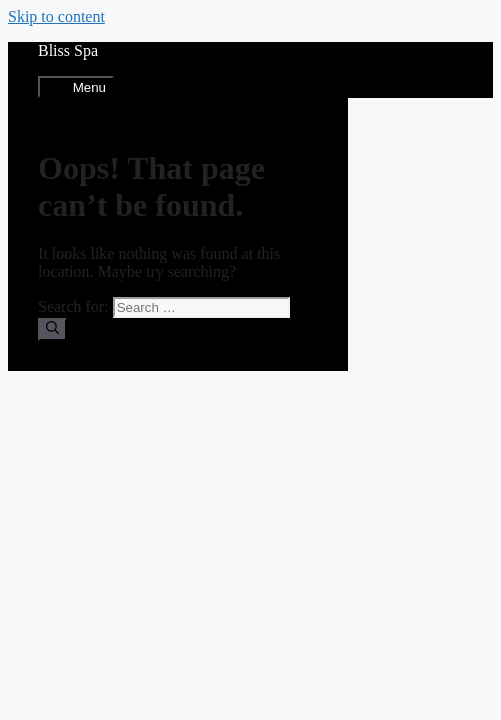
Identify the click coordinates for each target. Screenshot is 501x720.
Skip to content (56, 16)
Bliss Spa (68, 50)
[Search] (52, 329)
